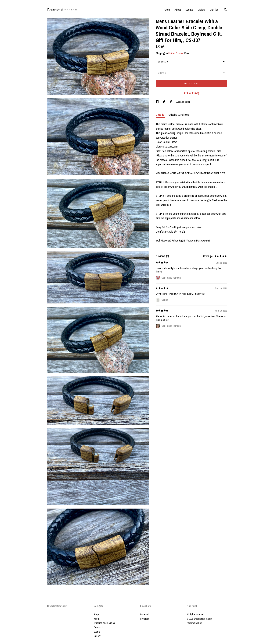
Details (160, 115)
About (178, 10)
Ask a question (183, 102)
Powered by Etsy (194, 623)
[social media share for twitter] (164, 102)
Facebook (145, 614)
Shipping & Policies (179, 115)
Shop (167, 10)
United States (176, 53)
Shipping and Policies (104, 623)
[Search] (226, 10)
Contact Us (99, 627)
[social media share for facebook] (157, 102)
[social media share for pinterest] (171, 102)
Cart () (214, 10)
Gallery (201, 10)
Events (189, 10)
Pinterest (145, 619)
